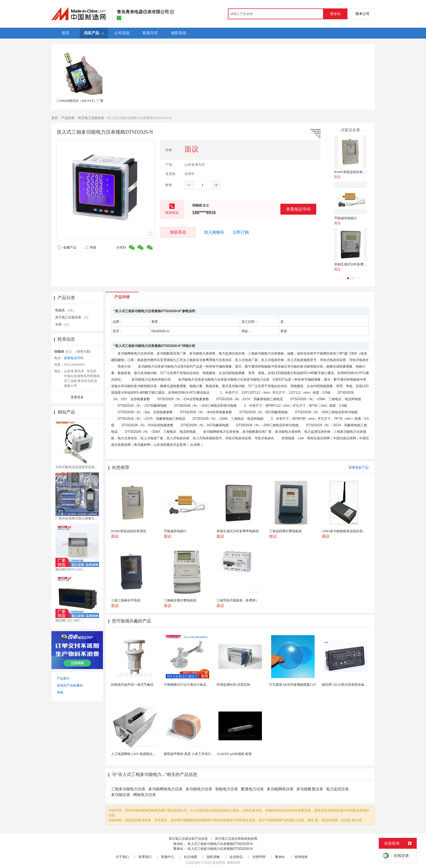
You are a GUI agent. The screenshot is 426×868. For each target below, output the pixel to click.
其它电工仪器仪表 (91, 118)
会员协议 (236, 857)
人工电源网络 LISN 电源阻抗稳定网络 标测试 (144, 754)
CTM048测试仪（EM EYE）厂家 (80, 101)
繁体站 (280, 857)
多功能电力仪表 (199, 789)
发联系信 (178, 232)
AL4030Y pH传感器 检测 (234, 754)
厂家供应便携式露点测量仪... (76, 518)
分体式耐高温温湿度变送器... (76, 467)
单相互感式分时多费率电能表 (355, 264)
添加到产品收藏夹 (70, 685)
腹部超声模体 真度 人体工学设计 (187, 754)
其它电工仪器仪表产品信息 (188, 839)
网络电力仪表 (145, 795)
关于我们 (122, 857)
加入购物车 (214, 232)
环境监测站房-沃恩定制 (233, 685)
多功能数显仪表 (310, 789)
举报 (90, 247)
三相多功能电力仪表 (128, 789)
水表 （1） (63, 324)
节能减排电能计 (346, 218)
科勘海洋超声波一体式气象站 (132, 685)
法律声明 (259, 857)
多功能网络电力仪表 (165, 789)
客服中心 (168, 857)
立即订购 (241, 232)
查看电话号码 (298, 209)
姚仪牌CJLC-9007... (69, 621)
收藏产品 (67, 247)
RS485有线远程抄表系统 (352, 172)
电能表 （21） (65, 310)
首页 (55, 118)
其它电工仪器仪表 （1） (73, 317)
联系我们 (145, 857)
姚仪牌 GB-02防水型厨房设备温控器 (348, 685)
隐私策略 (213, 857)
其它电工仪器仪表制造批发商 (236, 839)
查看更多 (77, 397)
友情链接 (301, 857)
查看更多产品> (359, 468)
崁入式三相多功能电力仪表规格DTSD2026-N (220, 844)
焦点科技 (219, 863)
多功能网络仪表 (280, 789)
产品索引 (63, 678)
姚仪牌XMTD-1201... (70, 569)
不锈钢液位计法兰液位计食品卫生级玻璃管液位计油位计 (205, 685)
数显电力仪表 (252, 789)
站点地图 (190, 857)
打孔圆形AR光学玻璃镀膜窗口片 (293, 685)
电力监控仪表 (337, 789)
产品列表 (68, 118)
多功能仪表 (121, 795)
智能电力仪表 (227, 789)
